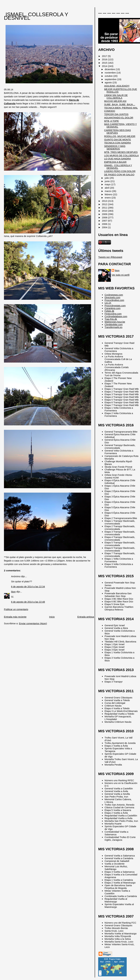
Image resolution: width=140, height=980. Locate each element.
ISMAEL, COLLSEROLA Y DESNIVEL (36, 16)
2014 (105, 66)
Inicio (52, 617)
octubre (109, 76)
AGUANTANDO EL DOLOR (119, 118)
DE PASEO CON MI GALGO (119, 175)
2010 (105, 211)
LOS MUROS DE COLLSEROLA (121, 155)
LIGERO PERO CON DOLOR (120, 171)
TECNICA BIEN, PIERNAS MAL (121, 108)
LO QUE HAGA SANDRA (118, 159)
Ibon (13, 592)
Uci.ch (108, 303)
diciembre (110, 69)
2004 (105, 227)
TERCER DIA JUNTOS (116, 114)
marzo (108, 191)
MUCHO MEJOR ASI (115, 101)
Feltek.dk (109, 311)
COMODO (110, 111)
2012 (105, 204)
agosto (109, 82)
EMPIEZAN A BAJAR (115, 162)
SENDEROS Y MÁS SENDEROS (115, 147)
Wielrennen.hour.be (115, 322)
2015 (105, 63)
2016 (105, 59)
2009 (105, 214)
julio (107, 178)
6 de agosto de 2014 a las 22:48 (28, 602)
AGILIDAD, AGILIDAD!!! (117, 86)
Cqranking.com (112, 308)
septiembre (111, 79)
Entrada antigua (86, 617)
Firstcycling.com (113, 314)
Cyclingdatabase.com (116, 316)
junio (108, 181)
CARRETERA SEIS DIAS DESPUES (118, 132)
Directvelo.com (112, 297)
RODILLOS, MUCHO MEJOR (120, 136)
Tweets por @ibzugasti (110, 257)
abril (107, 188)
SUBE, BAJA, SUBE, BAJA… (120, 104)
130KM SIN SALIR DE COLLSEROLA (116, 97)
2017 (105, 56)
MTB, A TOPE (111, 121)
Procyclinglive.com (114, 300)
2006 (105, 224)
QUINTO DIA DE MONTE (118, 140)
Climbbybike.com (114, 324)
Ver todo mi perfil (121, 275)
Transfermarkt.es (113, 327)
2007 (105, 221)
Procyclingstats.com (115, 306)
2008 (105, 217)
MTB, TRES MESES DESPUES (121, 152)
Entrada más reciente (15, 617)
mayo (108, 184)
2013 (105, 201)
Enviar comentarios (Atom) (33, 623)
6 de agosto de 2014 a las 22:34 (28, 587)
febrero (109, 194)
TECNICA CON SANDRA (118, 143)
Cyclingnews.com (114, 295)
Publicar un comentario (16, 609)
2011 (105, 208)
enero (108, 198)
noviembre (111, 73)
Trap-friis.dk (111, 319)
